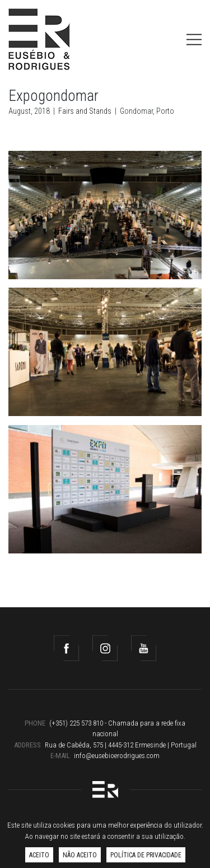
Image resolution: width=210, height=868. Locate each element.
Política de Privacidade (146, 855)
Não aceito (80, 855)
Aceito (39, 855)
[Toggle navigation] (194, 39)
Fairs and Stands (85, 111)
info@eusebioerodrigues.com (117, 756)
